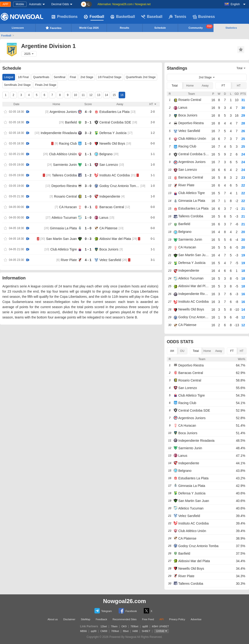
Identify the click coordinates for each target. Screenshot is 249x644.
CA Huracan (68, 207)
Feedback (101, 619)
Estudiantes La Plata (114, 112)
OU (182, 351)
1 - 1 (88, 154)
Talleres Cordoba (64, 175)
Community (201, 27)
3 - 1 (88, 122)
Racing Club (68, 143)
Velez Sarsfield (110, 260)
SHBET (146, 631)
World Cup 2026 (89, 28)
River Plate (69, 260)
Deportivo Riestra (64, 186)
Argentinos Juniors (63, 112)
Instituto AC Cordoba (115, 175)
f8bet (126, 631)
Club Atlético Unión (63, 154)
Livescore (18, 28)
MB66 (84, 631)
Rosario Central (65, 196)
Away (205, 86)
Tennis (177, 17)
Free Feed (148, 619)
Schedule (160, 28)
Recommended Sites (124, 619)
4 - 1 (88, 260)
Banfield (71, 122)
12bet (104, 626)
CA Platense (108, 228)
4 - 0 (88, 112)
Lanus (104, 218)
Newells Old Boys (112, 143)
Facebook (128, 611)
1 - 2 (88, 175)
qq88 (145, 626)
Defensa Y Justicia (113, 133)
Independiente (110, 196)
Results (124, 28)
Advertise (196, 619)
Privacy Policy (177, 619)
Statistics (231, 28)
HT (239, 86)
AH (172, 351)
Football (94, 17)
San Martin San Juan (61, 239)
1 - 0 (88, 143)
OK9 (124, 626)
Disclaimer (69, 619)
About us (53, 619)
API (162, 619)
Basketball (123, 17)
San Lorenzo (109, 165)
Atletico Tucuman (64, 218)
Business (204, 17)
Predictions (64, 17)
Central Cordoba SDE (115, 122)
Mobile (20, 4)
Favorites (53, 28)
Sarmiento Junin (65, 165)
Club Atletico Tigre (64, 249)
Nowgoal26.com (125, 601)
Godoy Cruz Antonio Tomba (119, 186)
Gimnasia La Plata (63, 228)
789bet (134, 626)
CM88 (104, 631)
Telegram (103, 611)
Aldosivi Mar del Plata (115, 239)
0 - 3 (88, 239)
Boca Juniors (109, 249)
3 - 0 (88, 186)
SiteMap (86, 619)
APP (5, 4)
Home (190, 86)
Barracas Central (112, 207)
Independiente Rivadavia (59, 133)
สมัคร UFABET (160, 626)
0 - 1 (88, 207)
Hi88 (135, 631)
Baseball (152, 17)
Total (175, 86)
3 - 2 (88, 133)
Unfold (160, 631)
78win (114, 626)
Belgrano (106, 154)
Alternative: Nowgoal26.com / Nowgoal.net (124, 4)
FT (223, 86)
